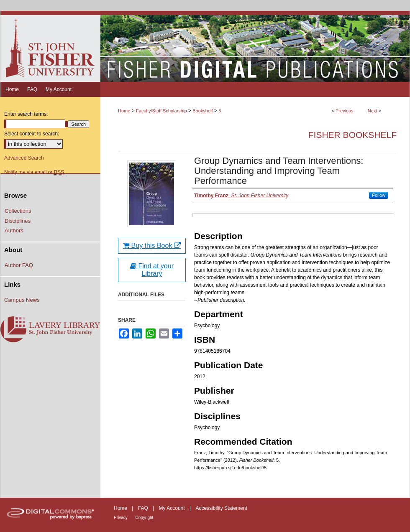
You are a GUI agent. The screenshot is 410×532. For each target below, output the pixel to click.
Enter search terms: (26, 114)
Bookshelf (202, 111)
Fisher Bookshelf (352, 135)
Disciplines (18, 221)
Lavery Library (50, 330)
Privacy (121, 518)
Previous (345, 111)
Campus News (22, 300)
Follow (379, 195)
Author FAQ (19, 265)
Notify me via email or (34, 172)
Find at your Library (152, 270)
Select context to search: (32, 134)
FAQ (144, 508)
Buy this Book (152, 246)
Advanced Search (24, 158)
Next (373, 111)
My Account (173, 508)
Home (124, 111)
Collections (18, 211)
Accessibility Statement (221, 508)
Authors (14, 230)
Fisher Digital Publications (255, 46)
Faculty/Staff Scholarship (161, 111)
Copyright (145, 518)
